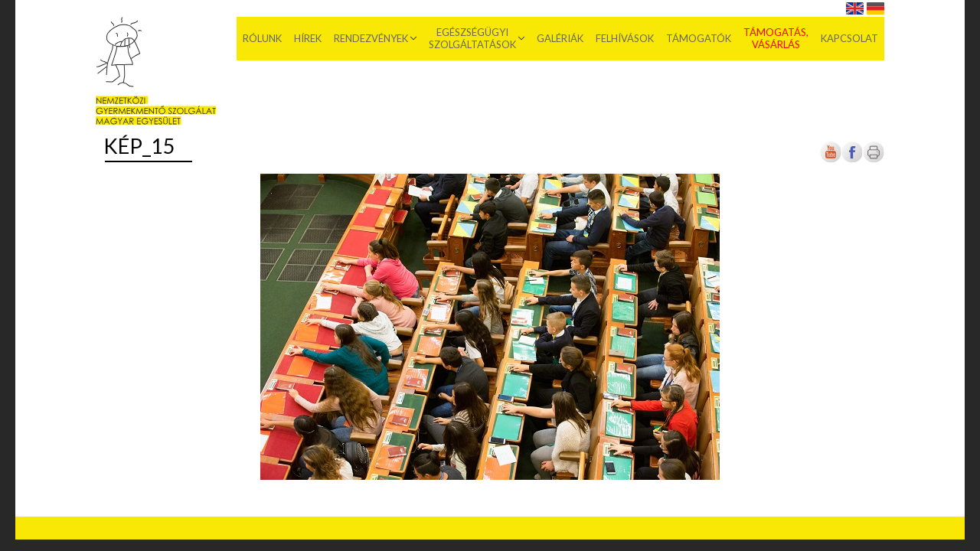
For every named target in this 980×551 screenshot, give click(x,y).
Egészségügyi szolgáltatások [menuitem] (472, 38)
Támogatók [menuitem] (699, 38)
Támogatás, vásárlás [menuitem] (776, 38)
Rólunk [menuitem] (262, 38)
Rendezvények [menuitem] (371, 38)
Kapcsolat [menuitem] (849, 38)
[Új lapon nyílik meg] (852, 160)
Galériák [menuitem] (560, 38)
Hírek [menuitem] (308, 38)
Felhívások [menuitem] (625, 38)
